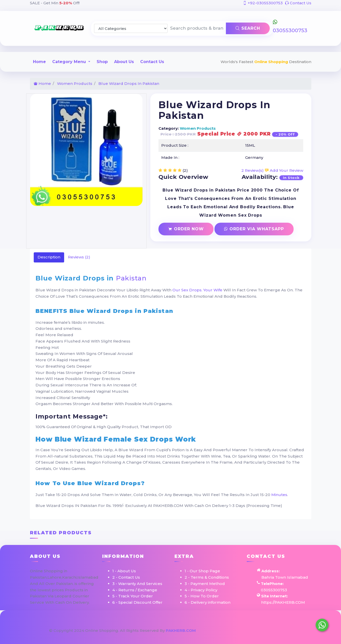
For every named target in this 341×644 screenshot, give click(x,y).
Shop (102, 62)
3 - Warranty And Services (137, 584)
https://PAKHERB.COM (283, 602)
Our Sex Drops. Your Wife (197, 290)
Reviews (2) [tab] (79, 257)
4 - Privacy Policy (201, 590)
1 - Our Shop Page (202, 571)
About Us (124, 62)
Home (39, 62)
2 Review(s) (253, 170)
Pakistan (131, 278)
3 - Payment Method (205, 584)
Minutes (279, 495)
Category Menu (70, 62)
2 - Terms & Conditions (207, 577)
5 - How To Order (202, 596)
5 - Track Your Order (133, 596)
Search (248, 28)
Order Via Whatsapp (254, 229)
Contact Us (298, 3)
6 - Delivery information (208, 602)
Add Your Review (284, 170)
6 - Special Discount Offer (137, 602)
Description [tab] (49, 257)
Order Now (186, 229)
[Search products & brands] (197, 28)
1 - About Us (124, 571)
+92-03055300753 (263, 3)
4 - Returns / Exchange (135, 590)
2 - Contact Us (126, 577)
